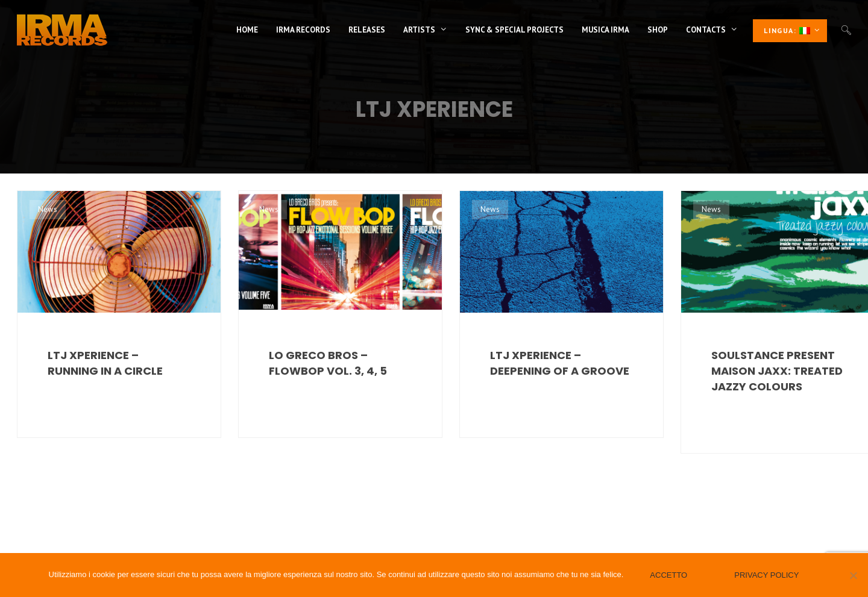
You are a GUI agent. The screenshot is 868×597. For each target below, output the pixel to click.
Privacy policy (766, 575)
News (48, 209)
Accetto (668, 575)
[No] (853, 575)
